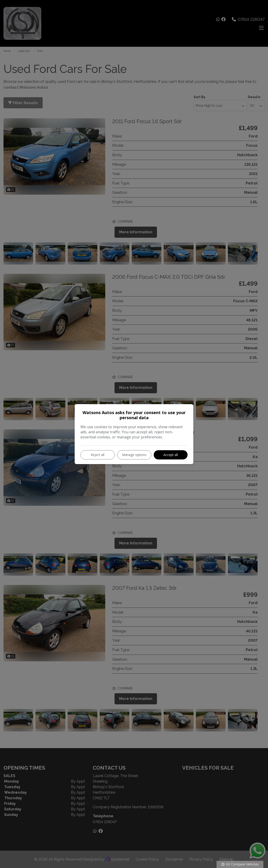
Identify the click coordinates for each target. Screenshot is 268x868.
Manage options (134, 455)
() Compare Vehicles (240, 864)
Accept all (171, 455)
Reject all (97, 455)
